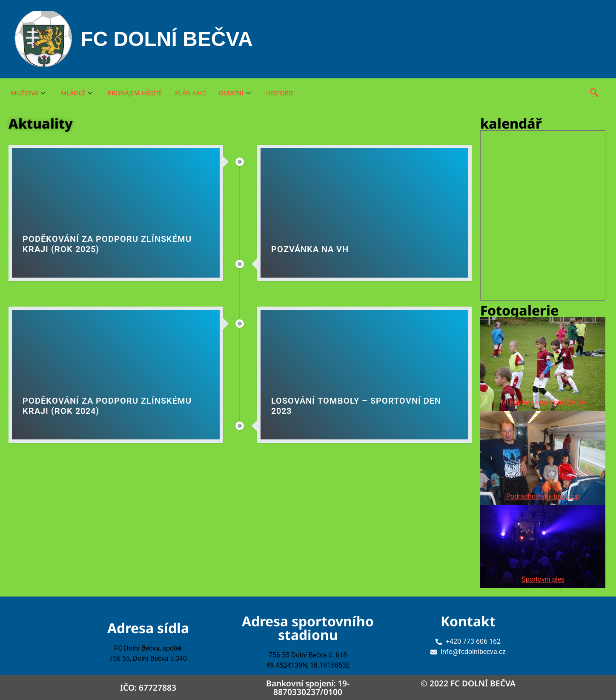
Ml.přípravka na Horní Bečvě (543, 402)
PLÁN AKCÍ (196, 93)
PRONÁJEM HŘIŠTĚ (138, 93)
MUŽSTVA (29, 93)
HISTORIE (287, 93)
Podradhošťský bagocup (543, 496)
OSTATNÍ (241, 93)
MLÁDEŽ (79, 93)
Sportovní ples (543, 579)
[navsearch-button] (594, 93)
